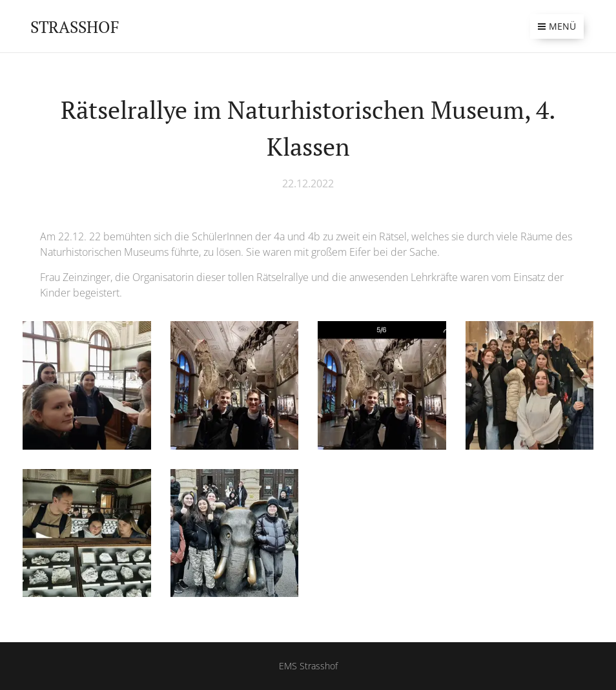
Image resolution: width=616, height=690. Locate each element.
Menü (557, 26)
